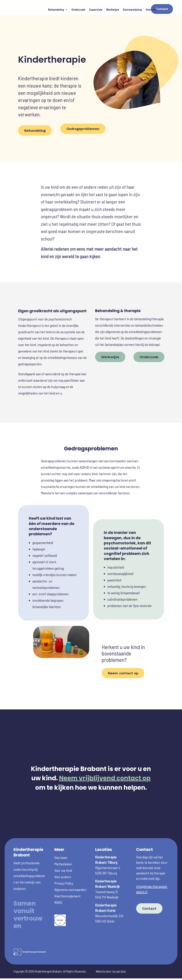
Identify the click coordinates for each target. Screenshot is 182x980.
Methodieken (63, 846)
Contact (162, 9)
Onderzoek (78, 9)
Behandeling (56, 9)
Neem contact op (123, 655)
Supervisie (96, 9)
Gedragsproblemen (83, 111)
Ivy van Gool (119, 954)
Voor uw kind (63, 853)
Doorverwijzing (132, 9)
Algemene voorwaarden (70, 872)
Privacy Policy (64, 866)
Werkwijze (113, 9)
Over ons (151, 9)
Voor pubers (63, 859)
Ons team (61, 840)
